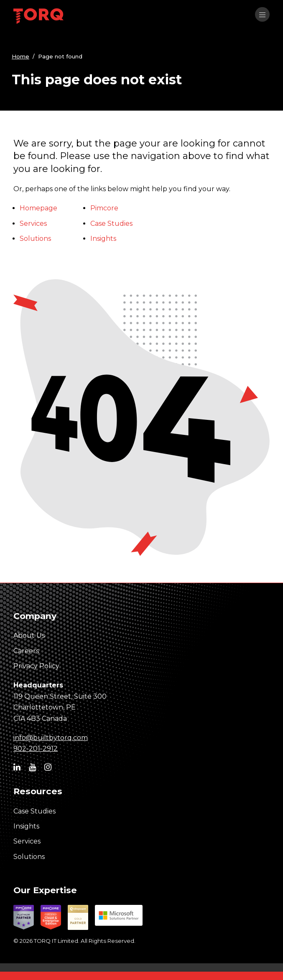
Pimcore (104, 208)
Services (33, 224)
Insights (103, 239)
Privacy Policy (36, 666)
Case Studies (111, 224)
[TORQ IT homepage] (38, 17)
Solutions (35, 239)
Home (20, 56)
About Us (29, 635)
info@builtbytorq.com (51, 738)
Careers (26, 651)
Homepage (38, 208)
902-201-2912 (36, 749)
